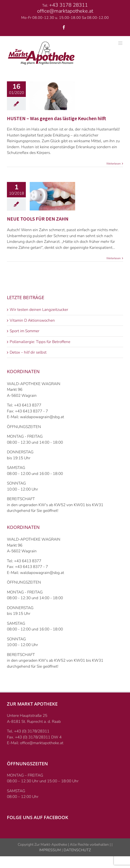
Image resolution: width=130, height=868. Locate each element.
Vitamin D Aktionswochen (32, 320)
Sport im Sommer (25, 331)
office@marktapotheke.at (65, 11)
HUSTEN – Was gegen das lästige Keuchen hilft (56, 118)
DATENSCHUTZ (77, 850)
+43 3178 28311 (68, 5)
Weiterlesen (114, 164)
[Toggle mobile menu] (121, 43)
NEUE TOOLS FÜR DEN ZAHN (38, 219)
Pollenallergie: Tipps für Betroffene (40, 342)
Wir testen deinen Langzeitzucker (39, 310)
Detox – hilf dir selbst (28, 352)
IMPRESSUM (50, 850)
